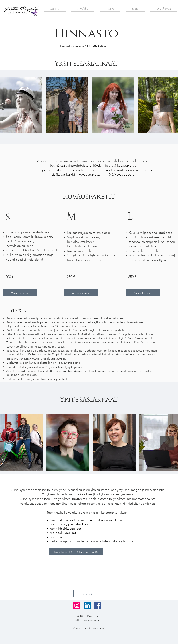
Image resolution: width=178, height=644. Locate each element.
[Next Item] (167, 105)
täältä (66, 379)
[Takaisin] (86, 594)
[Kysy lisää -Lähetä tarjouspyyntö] (76, 552)
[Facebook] (98, 605)
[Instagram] (77, 605)
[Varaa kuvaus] (20, 293)
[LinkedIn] (87, 605)
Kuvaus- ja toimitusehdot (89, 628)
